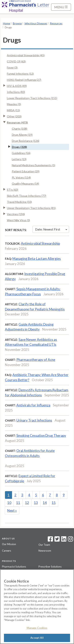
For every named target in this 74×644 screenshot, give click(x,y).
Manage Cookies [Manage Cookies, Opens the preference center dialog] (37, 628)
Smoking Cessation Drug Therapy (41, 435)
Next (12, 511)
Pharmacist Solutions (14, 567)
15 (54, 503)
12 (27, 503)
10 (9, 503)
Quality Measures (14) (25, 184)
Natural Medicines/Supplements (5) (34, 165)
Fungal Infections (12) (20, 74)
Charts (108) (20, 129)
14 (45, 503)
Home (7, 23)
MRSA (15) (13, 110)
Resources (56, 23)
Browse (17, 23)
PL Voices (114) (21, 177)
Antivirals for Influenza (33, 405)
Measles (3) (14, 104)
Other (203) (14, 116)
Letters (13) (19, 159)
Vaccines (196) (16, 214)
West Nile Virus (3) (18, 220)
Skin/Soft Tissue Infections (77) (27, 196)
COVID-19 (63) (16, 61)
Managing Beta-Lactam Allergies (37, 259)
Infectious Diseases (36, 23)
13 (36, 503)
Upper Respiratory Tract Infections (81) (31, 208)
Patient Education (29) (26, 171)
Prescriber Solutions (50, 567)
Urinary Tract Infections (34, 420)
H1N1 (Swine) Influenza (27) (24, 80)
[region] (37, 607)
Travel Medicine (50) (19, 202)
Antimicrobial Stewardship (40, 243)
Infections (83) (16, 92)
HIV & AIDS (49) (17, 86)
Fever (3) (12, 67)
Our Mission (9, 544)
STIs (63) (13, 190)
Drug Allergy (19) (22, 135)
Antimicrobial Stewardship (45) (26, 55)
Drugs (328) (19, 147)
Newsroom (45, 551)
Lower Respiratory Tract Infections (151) (32, 98)
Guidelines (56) (21, 153)
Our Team (44, 545)
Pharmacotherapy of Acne (36, 360)
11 (18, 503)
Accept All (37, 638)
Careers (7, 551)
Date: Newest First (51, 229)
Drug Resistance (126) (26, 141)
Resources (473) (17, 122)
